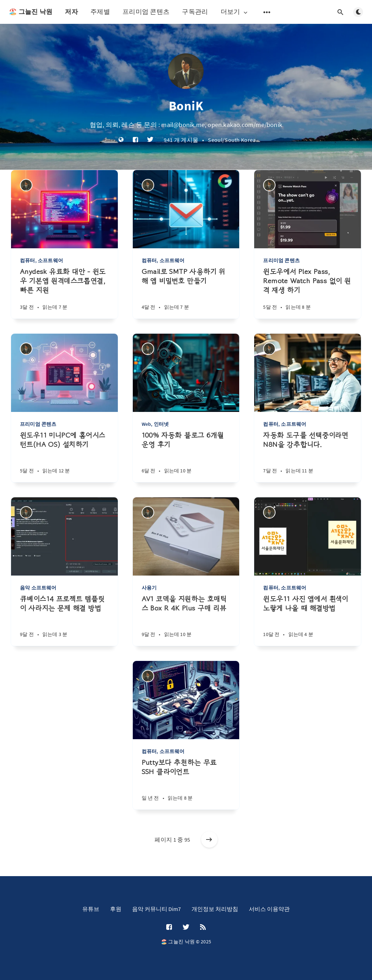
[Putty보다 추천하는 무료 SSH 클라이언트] (186, 784)
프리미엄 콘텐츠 (146, 12)
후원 (116, 909)
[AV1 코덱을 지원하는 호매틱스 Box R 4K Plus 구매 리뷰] (186, 620)
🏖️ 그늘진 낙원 (31, 12)
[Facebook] (135, 140)
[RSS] (203, 927)
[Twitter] (150, 140)
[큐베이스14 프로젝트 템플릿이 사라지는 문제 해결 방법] (64, 620)
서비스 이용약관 (269, 909)
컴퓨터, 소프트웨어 (41, 260)
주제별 (100, 12)
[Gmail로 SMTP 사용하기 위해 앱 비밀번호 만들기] (186, 293)
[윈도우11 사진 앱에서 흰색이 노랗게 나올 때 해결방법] (308, 620)
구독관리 (195, 12)
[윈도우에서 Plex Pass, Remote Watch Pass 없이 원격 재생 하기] (308, 293)
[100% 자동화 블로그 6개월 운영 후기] (186, 457)
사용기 (149, 588)
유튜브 (91, 909)
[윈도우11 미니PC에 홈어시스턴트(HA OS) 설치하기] (64, 457)
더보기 (235, 12)
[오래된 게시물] (209, 839)
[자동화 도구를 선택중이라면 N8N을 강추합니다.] (308, 457)
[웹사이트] (121, 140)
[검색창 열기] (340, 12)
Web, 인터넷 (155, 424)
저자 (71, 12)
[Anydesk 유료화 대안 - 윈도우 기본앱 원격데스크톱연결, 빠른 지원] (64, 293)
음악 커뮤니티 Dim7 (156, 909)
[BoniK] (26, 185)
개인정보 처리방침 (215, 909)
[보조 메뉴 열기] (267, 12)
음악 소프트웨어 (38, 588)
